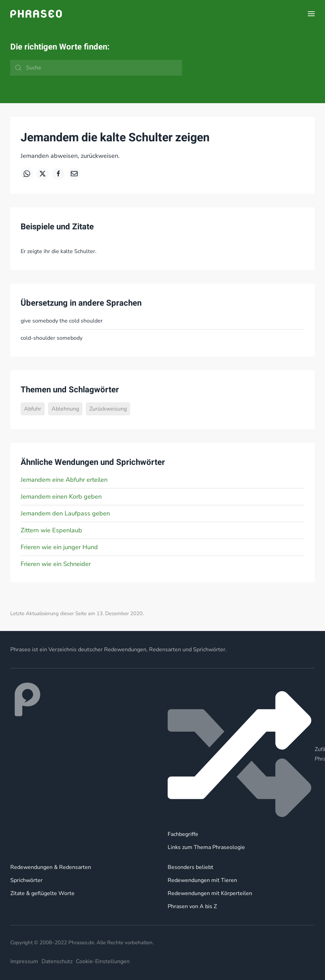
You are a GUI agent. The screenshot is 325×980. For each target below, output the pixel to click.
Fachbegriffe (183, 834)
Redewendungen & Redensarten (51, 867)
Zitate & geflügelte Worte (42, 893)
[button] (311, 14)
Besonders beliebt (190, 867)
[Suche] (96, 68)
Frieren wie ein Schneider (56, 564)
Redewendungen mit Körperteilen (210, 893)
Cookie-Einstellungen (103, 961)
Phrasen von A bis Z (192, 906)
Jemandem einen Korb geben (61, 497)
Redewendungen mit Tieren (202, 880)
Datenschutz (57, 961)
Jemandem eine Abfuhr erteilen (64, 480)
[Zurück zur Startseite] (36, 14)
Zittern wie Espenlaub (51, 530)
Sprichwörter (26, 880)
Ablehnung (65, 409)
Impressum (24, 961)
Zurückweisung (108, 409)
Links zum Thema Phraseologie (206, 847)
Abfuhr (33, 409)
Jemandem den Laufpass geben (65, 513)
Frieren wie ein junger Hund (59, 547)
